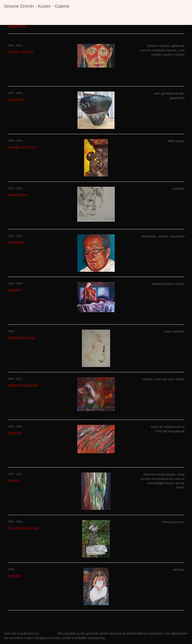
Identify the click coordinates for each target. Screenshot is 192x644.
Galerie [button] (87, 19)
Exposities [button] (63, 19)
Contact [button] (127, 19)
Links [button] (106, 19)
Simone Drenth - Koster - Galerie (36, 6)
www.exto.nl (48, 634)
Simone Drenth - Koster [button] (27, 19)
